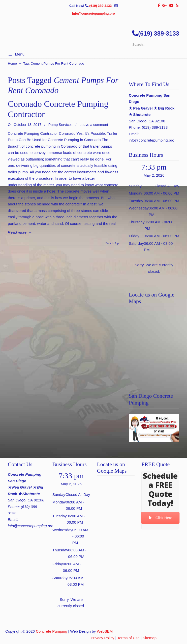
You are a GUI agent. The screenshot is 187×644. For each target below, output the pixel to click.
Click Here (160, 518)
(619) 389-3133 (101, 6)
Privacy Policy (102, 638)
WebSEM (105, 631)
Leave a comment (94, 125)
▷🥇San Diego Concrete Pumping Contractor (99, 53)
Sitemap (150, 638)
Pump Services (60, 125)
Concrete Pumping (51, 631)
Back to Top (112, 244)
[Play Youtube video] (154, 428)
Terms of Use (128, 638)
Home (12, 63)
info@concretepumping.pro (93, 14)
